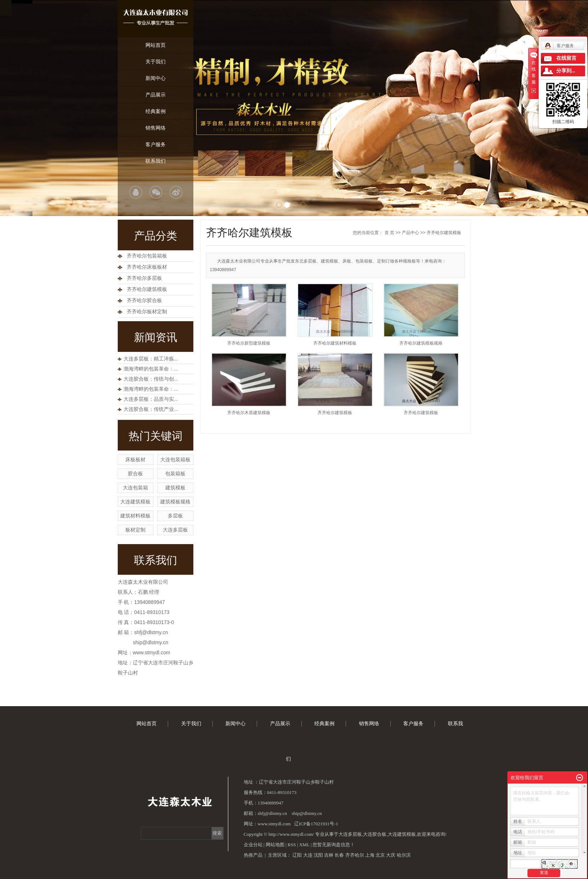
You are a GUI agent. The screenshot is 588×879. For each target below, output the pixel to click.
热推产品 (253, 855)
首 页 (389, 233)
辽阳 (297, 855)
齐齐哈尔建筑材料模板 (335, 343)
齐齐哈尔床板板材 (147, 267)
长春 (339, 855)
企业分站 (253, 845)
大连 (308, 855)
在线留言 (566, 58)
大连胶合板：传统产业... (151, 409)
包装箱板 (175, 474)
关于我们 (156, 62)
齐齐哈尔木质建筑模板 (249, 413)
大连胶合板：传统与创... (151, 379)
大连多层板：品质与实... (151, 399)
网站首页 (156, 45)
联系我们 (156, 161)
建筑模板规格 (175, 502)
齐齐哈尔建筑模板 (147, 289)
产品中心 (410, 233)
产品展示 (156, 95)
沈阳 (318, 855)
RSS (292, 845)
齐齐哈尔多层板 (144, 278)
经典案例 (156, 111)
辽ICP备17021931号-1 (316, 824)
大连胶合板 (375, 834)
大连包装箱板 (175, 459)
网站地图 (275, 845)
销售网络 (156, 128)
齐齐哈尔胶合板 (144, 301)
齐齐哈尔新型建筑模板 (249, 343)
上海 (370, 855)
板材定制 (135, 530)
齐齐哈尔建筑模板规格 (421, 343)
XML (304, 845)
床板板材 (135, 459)
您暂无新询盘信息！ (334, 845)
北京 (380, 855)
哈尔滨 (404, 855)
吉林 (329, 855)
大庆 (391, 855)
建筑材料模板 (135, 516)
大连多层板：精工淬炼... (151, 359)
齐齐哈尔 (355, 855)
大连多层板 (175, 530)
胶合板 (135, 474)
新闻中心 (156, 78)
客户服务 (156, 144)
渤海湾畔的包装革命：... (151, 369)
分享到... (566, 71)
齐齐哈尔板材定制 (147, 312)
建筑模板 (175, 488)
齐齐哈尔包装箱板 (147, 256)
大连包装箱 (135, 488)
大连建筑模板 (135, 502)
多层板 (175, 516)
